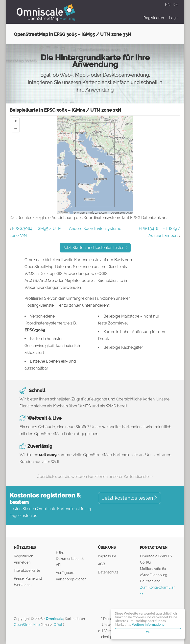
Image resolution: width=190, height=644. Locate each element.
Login (174, 18)
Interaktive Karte (27, 570)
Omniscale (55, 619)
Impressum (107, 556)
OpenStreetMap (27, 625)
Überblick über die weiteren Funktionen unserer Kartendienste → (95, 477)
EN (168, 5)
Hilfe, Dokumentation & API (70, 558)
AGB (101, 564)
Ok (148, 632)
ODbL (58, 625)
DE (175, 5)
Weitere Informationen (149, 624)
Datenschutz (108, 572)
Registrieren (154, 18)
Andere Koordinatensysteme (95, 229)
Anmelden (22, 562)
